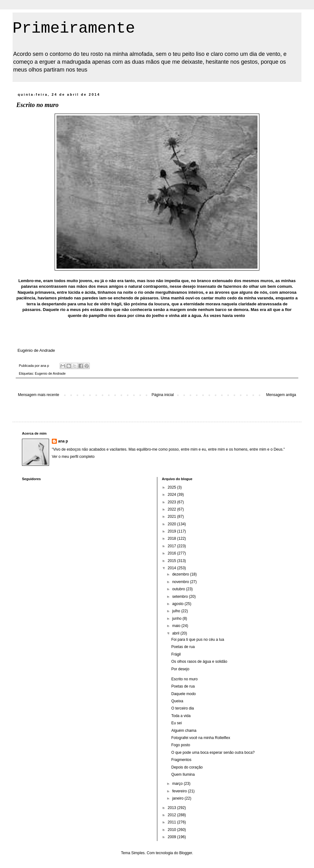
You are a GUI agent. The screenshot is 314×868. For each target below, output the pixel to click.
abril (176, 633)
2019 (172, 531)
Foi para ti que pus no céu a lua (198, 640)
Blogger (186, 853)
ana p (63, 441)
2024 (172, 495)
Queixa (177, 701)
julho (177, 611)
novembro (181, 582)
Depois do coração (187, 767)
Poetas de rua (183, 647)
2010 (172, 830)
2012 (172, 815)
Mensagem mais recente (38, 395)
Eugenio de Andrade (50, 373)
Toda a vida (181, 716)
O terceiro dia (182, 708)
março (178, 784)
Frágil (176, 654)
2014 (172, 568)
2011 (172, 822)
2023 (172, 502)
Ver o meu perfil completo (73, 457)
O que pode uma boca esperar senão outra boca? (213, 753)
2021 (172, 517)
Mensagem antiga (281, 395)
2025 (172, 487)
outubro (179, 589)
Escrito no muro (184, 679)
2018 (172, 538)
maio (177, 626)
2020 (172, 524)
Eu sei (176, 723)
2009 (172, 837)
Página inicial (163, 395)
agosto (178, 604)
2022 (172, 509)
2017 (172, 546)
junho (177, 619)
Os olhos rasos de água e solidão (199, 662)
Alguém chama (184, 731)
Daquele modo (183, 694)
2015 (172, 561)
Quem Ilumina (183, 774)
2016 (172, 553)
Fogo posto (181, 745)
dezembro (181, 574)
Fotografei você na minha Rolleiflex (200, 738)
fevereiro (180, 791)
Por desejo (180, 669)
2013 (172, 808)
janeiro (178, 798)
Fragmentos (181, 760)
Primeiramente (74, 28)
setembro (180, 597)
